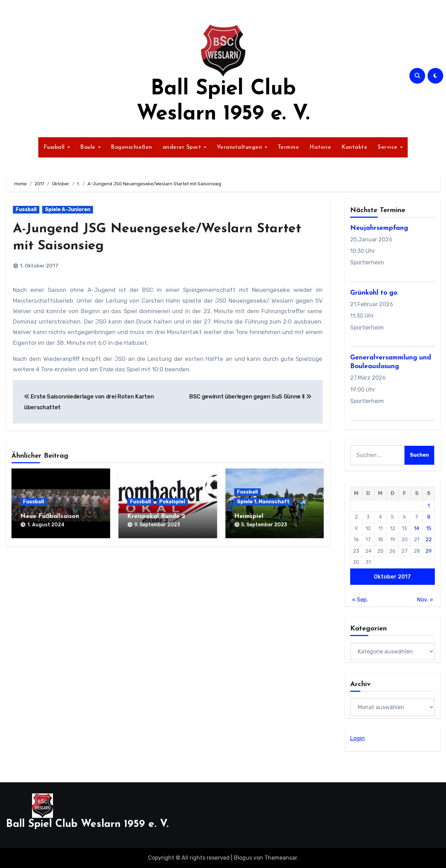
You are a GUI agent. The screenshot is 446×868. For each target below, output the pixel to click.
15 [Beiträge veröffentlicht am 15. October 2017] (429, 528)
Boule (89, 147)
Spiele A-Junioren (68, 210)
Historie (320, 147)
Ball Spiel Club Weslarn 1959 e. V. (87, 824)
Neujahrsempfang (379, 228)
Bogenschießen (132, 147)
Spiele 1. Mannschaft (263, 502)
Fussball (55, 147)
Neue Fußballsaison (50, 516)
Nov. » (425, 600)
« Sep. (360, 600)
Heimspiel (249, 516)
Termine (289, 147)
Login (357, 738)
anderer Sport (183, 147)
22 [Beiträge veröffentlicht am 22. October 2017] (429, 540)
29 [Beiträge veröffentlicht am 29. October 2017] (429, 551)
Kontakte (354, 147)
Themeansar (281, 858)
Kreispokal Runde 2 (156, 516)
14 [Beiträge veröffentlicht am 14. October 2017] (417, 528)
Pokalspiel (172, 502)
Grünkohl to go (374, 293)
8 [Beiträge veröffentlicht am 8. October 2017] (429, 517)
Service (389, 147)
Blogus (243, 858)
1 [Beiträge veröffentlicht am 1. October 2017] (429, 506)
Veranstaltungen (240, 147)
